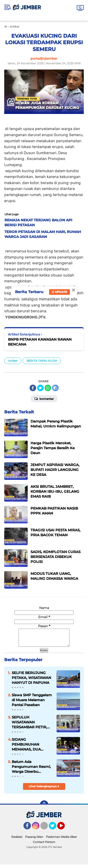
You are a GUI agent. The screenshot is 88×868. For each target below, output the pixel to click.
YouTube (64, 831)
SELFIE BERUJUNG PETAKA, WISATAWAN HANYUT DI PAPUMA (31, 681)
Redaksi (17, 840)
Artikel (13, 361)
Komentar (44, 398)
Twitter (55, 831)
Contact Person (44, 845)
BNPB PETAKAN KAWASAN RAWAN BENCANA (40, 342)
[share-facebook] (33, 388)
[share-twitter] (40, 388)
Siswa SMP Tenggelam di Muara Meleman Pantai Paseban (32, 703)
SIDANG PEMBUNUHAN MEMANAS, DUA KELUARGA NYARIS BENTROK (29, 748)
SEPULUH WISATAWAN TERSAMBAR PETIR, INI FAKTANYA (29, 726)
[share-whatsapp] (48, 388)
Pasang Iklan (34, 840)
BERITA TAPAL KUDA (42, 361)
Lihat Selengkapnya (44, 790)
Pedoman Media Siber (61, 840)
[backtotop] (44, 808)
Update (59, 292)
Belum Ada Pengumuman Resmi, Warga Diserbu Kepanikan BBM (31, 770)
